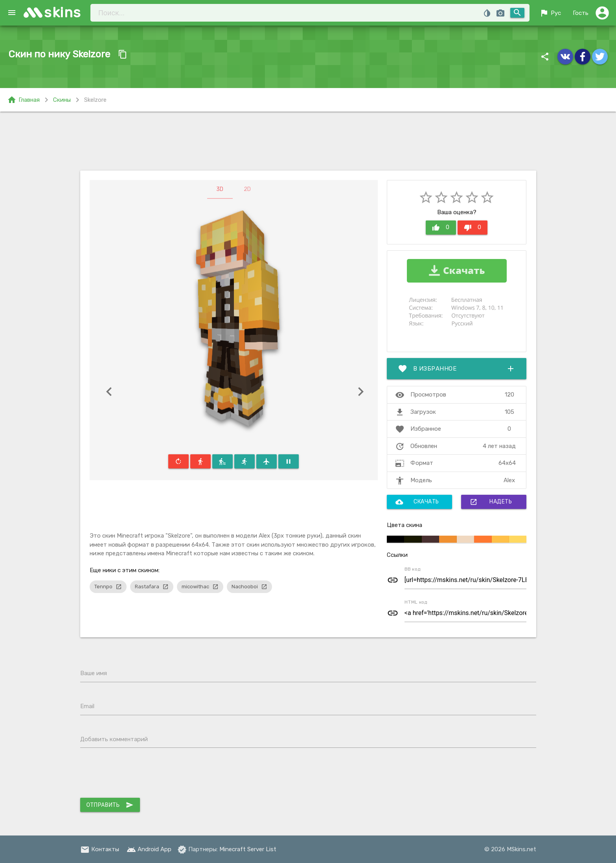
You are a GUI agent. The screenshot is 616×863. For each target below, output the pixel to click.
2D (247, 189)
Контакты (100, 849)
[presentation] (140, 775)
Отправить (110, 805)
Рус (550, 13)
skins (63, 12)
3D (220, 189)
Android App (149, 849)
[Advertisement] (308, 141)
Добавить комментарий (114, 739)
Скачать (417, 502)
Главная (23, 100)
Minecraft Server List (248, 849)
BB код (413, 569)
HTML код (416, 602)
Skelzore (95, 100)
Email (87, 706)
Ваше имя (94, 673)
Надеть (491, 502)
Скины (62, 100)
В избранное (457, 369)
